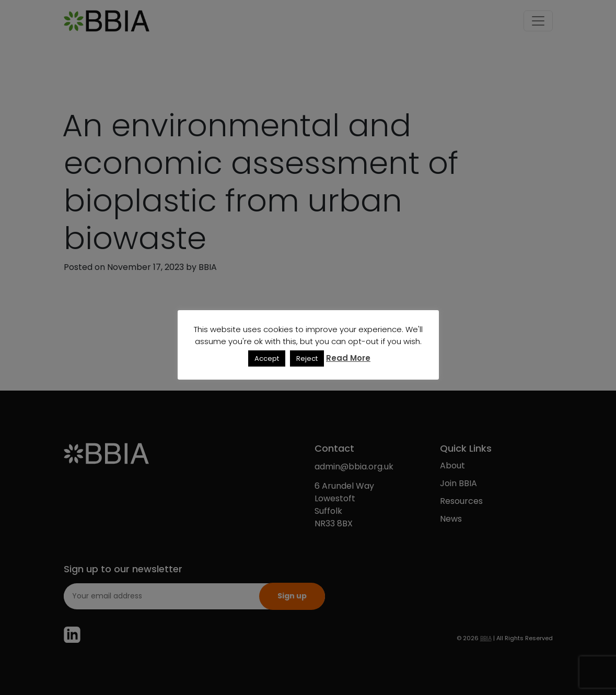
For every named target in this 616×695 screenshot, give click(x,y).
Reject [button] (307, 358)
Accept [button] (267, 358)
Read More (348, 358)
